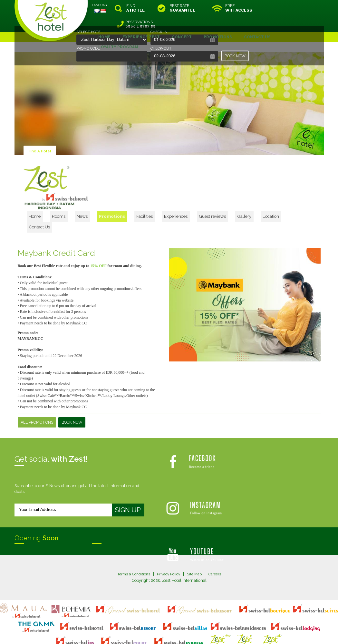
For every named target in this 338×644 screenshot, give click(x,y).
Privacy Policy (168, 546)
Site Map (196, 546)
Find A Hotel (41, 135)
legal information (172, 627)
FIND (135, 8)
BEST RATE (182, 8)
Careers (218, 546)
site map (148, 627)
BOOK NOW (235, 56)
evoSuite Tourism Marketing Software (149, 633)
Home (80, 198)
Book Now (72, 394)
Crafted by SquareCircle (206, 633)
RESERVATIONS (296, 8)
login (194, 627)
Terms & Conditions (131, 546)
